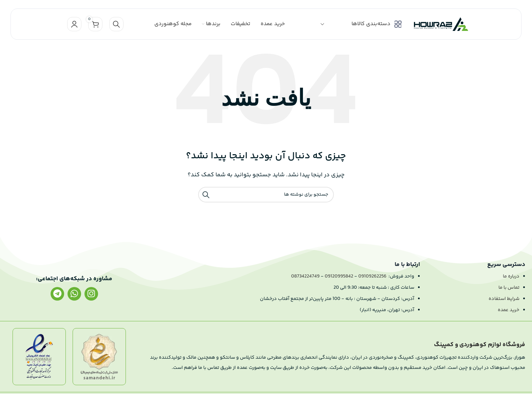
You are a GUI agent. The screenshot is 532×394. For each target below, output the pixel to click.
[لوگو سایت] (441, 24)
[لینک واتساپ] (74, 294)
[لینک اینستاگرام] (91, 294)
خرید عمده (509, 310)
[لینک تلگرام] (57, 294)
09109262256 (372, 276)
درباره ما (511, 276)
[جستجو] (116, 24)
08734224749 (305, 276)
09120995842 (339, 276)
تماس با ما (509, 288)
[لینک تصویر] (99, 357)
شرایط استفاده (504, 299)
